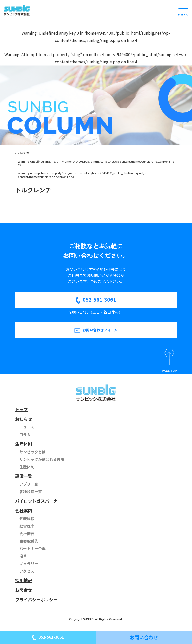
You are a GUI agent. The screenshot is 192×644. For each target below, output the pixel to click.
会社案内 (24, 510)
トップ (22, 409)
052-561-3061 (99, 299)
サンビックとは (33, 452)
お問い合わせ (144, 637)
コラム (25, 434)
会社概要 (27, 533)
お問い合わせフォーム (100, 330)
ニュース (27, 427)
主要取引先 (29, 541)
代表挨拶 (27, 518)
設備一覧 (24, 476)
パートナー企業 (33, 549)
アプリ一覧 (29, 484)
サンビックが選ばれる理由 (42, 459)
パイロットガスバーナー (39, 501)
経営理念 (27, 526)
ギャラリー (29, 564)
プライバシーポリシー (36, 600)
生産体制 (24, 444)
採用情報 (24, 580)
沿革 (23, 556)
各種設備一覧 (31, 491)
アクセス (27, 571)
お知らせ (24, 419)
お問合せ (24, 590)
